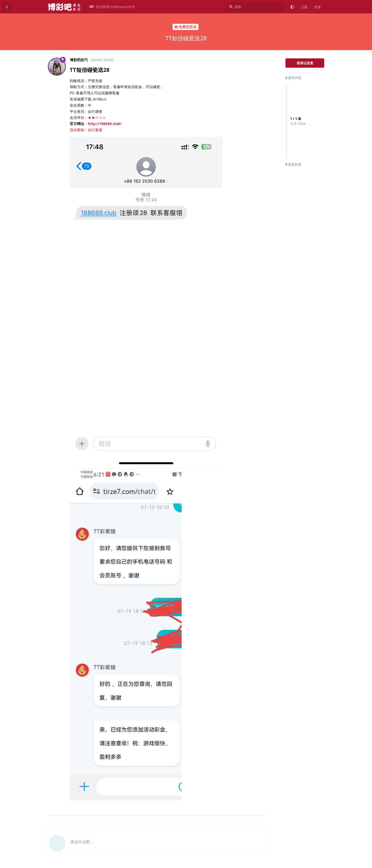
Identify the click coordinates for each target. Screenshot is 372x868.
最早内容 (293, 78)
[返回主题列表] (7, 7)
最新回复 (293, 164)
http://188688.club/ (105, 124)
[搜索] (255, 7)
